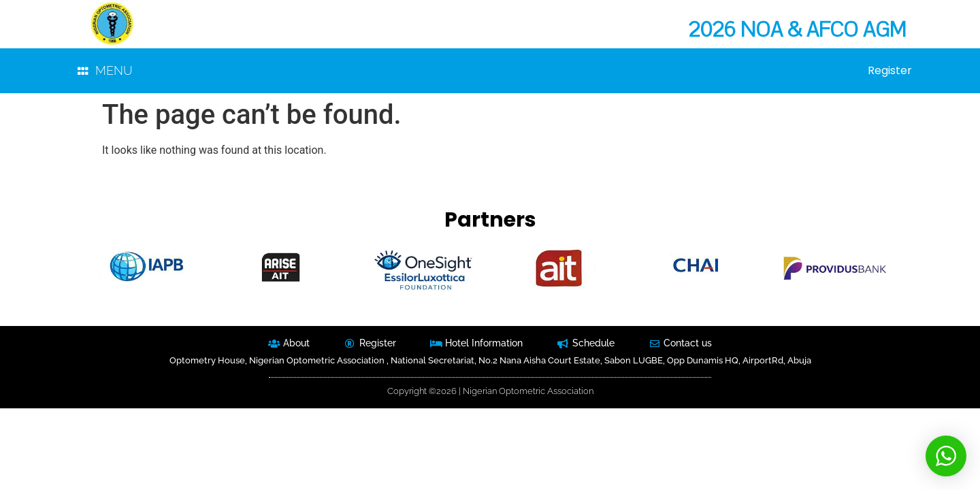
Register (890, 70)
